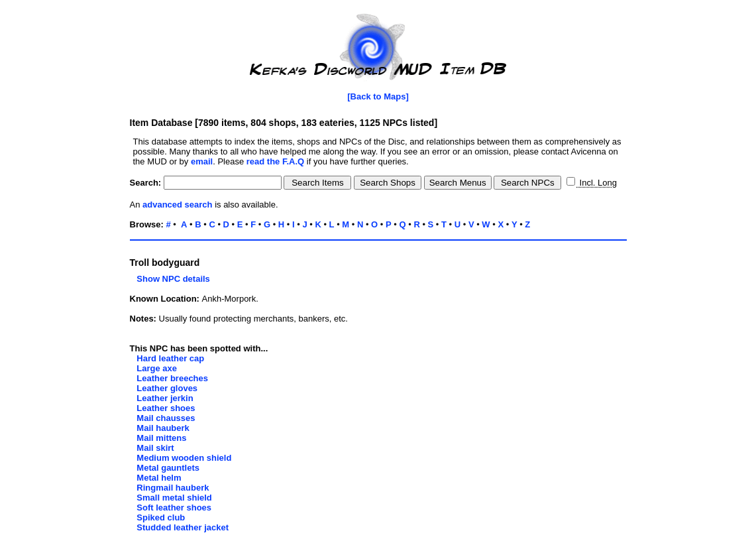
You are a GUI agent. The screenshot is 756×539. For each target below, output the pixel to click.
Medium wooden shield (184, 458)
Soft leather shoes (174, 508)
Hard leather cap (170, 358)
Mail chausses (166, 418)
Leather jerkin (165, 398)
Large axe (157, 368)
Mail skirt (155, 448)
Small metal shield (174, 498)
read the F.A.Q (275, 161)
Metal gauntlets (168, 468)
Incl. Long (597, 183)
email (202, 161)
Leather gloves (167, 388)
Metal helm (159, 478)
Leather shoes (166, 408)
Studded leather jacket (183, 527)
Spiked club (161, 517)
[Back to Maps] (378, 96)
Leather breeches (172, 378)
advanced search (178, 205)
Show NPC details (170, 279)
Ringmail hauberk (173, 488)
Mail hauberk (163, 428)
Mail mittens (161, 438)
